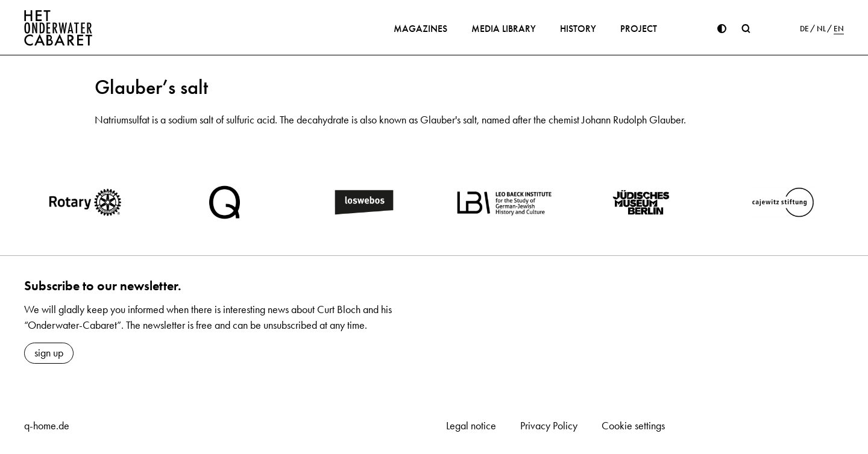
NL (821, 29)
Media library (504, 29)
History (578, 29)
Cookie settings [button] (633, 426)
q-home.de (47, 426)
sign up (49, 353)
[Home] (58, 28)
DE (804, 29)
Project (639, 29)
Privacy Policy (549, 426)
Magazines (420, 29)
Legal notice (471, 426)
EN (839, 29)
